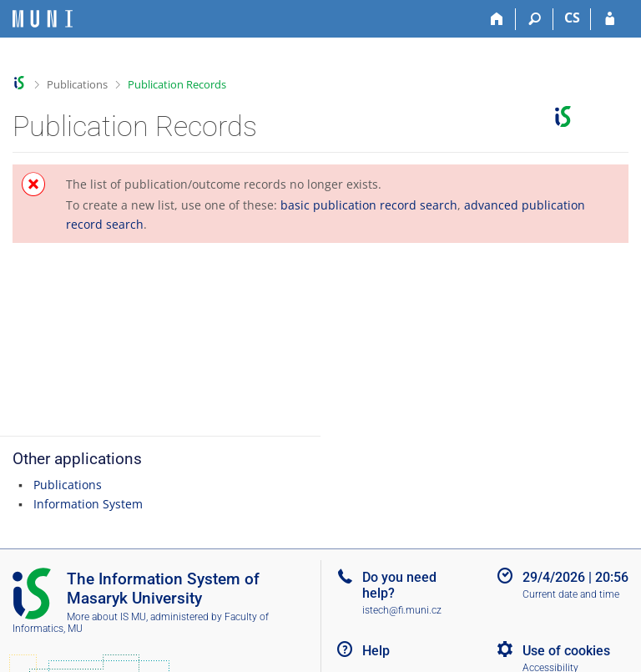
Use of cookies (566, 651)
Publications (77, 84)
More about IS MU (106, 617)
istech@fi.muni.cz (402, 610)
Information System (88, 504)
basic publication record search (369, 205)
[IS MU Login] (610, 19)
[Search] (535, 19)
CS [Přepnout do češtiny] (572, 18)
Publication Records (177, 84)
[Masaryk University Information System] (43, 19)
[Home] (497, 19)
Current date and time (571, 594)
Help (376, 651)
